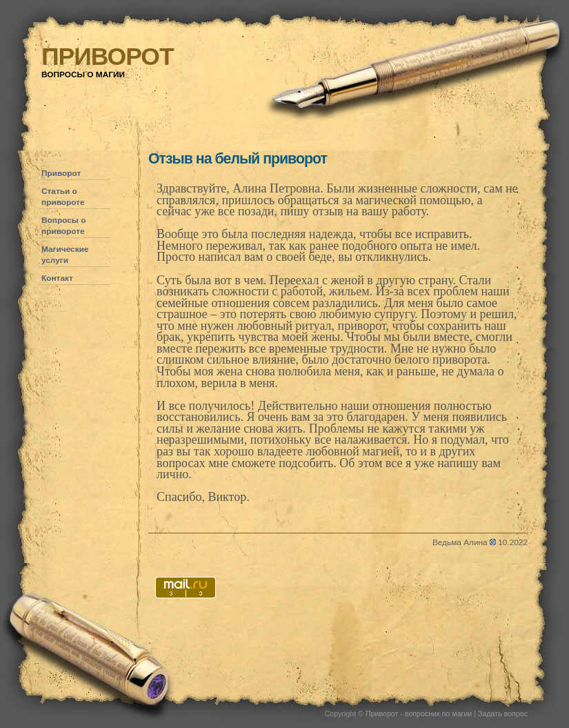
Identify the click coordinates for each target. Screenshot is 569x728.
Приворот (61, 173)
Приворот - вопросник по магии (419, 714)
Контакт (57, 278)
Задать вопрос (503, 714)
